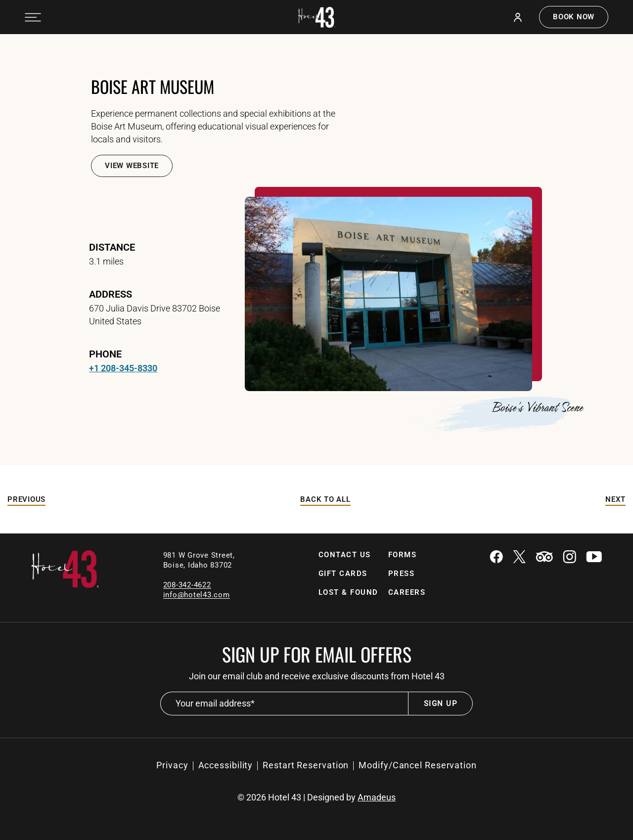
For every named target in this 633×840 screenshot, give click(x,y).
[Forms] (403, 555)
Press (402, 574)
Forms (403, 555)
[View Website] (132, 166)
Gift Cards (343, 574)
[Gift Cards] (343, 574)
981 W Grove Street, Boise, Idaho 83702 (200, 560)
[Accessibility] (226, 765)
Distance (112, 247)
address (111, 294)
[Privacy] (172, 765)
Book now (574, 17)
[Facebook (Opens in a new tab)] (496, 558)
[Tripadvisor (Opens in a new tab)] (544, 558)
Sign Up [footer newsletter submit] (441, 704)
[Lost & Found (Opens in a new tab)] (348, 593)
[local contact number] (187, 585)
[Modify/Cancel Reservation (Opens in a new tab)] (418, 765)
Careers (407, 592)
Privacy (172, 765)
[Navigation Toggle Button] (33, 17)
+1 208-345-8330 (123, 368)
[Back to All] (325, 500)
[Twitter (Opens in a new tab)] (519, 558)
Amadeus (377, 797)
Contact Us (345, 555)
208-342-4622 (187, 585)
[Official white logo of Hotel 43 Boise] (317, 17)
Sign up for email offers (317, 654)
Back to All (325, 499)
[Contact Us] (345, 555)
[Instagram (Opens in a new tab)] (569, 558)
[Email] (197, 595)
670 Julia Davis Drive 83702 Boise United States (155, 315)
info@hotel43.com (197, 595)
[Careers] (407, 593)
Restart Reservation (306, 765)
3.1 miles (106, 261)
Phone (105, 354)
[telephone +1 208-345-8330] (123, 368)
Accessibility (226, 765)
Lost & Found (348, 592)
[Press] (402, 574)
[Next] (615, 500)
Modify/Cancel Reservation (418, 765)
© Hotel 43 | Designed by (316, 797)
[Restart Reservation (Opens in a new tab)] (306, 765)
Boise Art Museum (153, 87)
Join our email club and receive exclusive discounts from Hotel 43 (317, 676)
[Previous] (26, 500)
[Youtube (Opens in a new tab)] (594, 558)
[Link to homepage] (65, 585)
